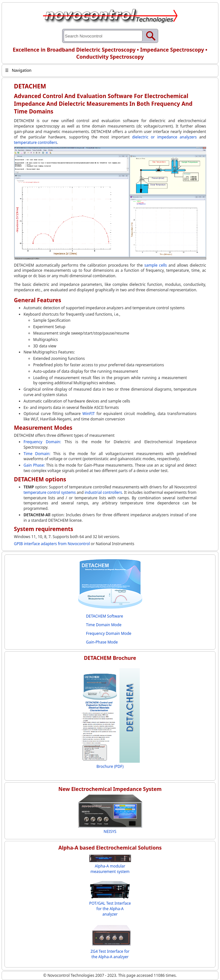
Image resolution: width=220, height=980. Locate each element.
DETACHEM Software (105, 616)
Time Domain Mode (104, 625)
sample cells (156, 265)
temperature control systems (50, 492)
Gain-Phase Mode (102, 642)
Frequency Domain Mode (109, 633)
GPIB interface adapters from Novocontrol (52, 544)
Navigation (18, 70)
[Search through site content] (103, 36)
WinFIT (89, 414)
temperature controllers (36, 142)
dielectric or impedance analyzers (164, 137)
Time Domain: (39, 454)
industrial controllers (103, 492)
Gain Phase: (35, 465)
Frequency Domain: (44, 442)
